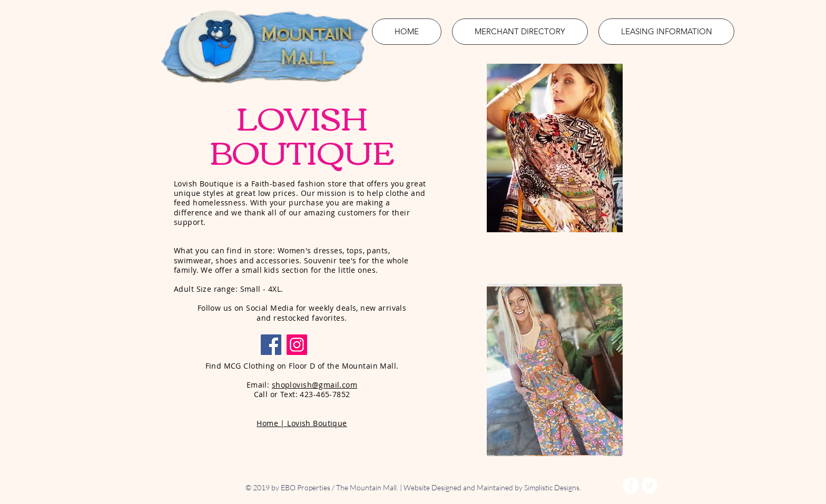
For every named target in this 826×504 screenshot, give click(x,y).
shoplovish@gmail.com (314, 385)
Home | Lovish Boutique (302, 423)
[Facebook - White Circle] (631, 486)
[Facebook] (271, 345)
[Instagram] (297, 345)
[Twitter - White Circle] (650, 486)
